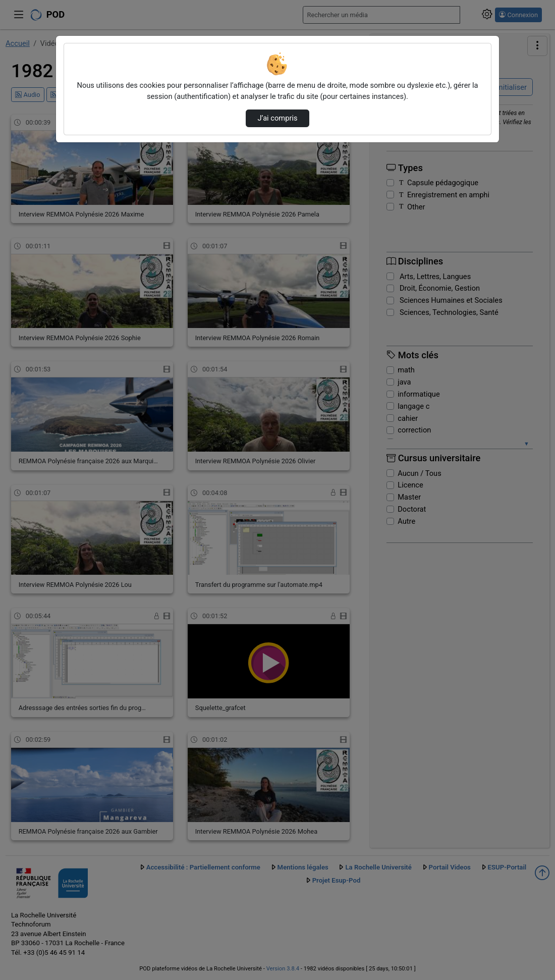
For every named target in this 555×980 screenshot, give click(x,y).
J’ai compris (277, 118)
